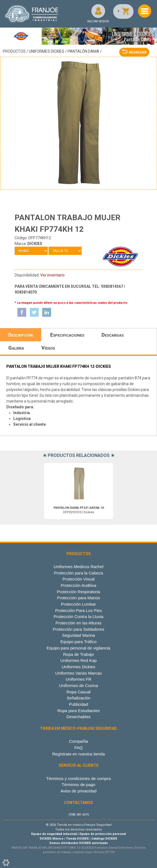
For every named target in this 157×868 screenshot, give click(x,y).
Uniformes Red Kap (79, 660)
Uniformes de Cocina (78, 685)
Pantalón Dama (83, 51)
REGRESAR (134, 52)
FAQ (78, 748)
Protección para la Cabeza (78, 573)
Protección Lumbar (78, 604)
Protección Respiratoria (78, 592)
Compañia (78, 741)
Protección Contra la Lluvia (78, 617)
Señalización (79, 698)
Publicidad (79, 704)
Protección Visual (78, 579)
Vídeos (48, 348)
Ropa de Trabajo (79, 654)
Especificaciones (67, 335)
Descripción (21, 335)
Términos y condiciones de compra (78, 778)
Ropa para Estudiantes (79, 711)
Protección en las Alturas (78, 623)
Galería (16, 348)
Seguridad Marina (78, 635)
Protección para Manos (78, 598)
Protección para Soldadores (78, 629)
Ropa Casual (78, 692)
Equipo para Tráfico (78, 642)
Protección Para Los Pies (79, 610)
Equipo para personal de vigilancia (78, 648)
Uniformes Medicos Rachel (78, 567)
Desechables (78, 717)
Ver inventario (52, 275)
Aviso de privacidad (78, 791)
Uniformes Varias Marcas (78, 673)
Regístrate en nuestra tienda (78, 754)
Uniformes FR (78, 679)
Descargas (113, 335)
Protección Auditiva (78, 585)
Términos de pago (79, 785)
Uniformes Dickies (47, 51)
